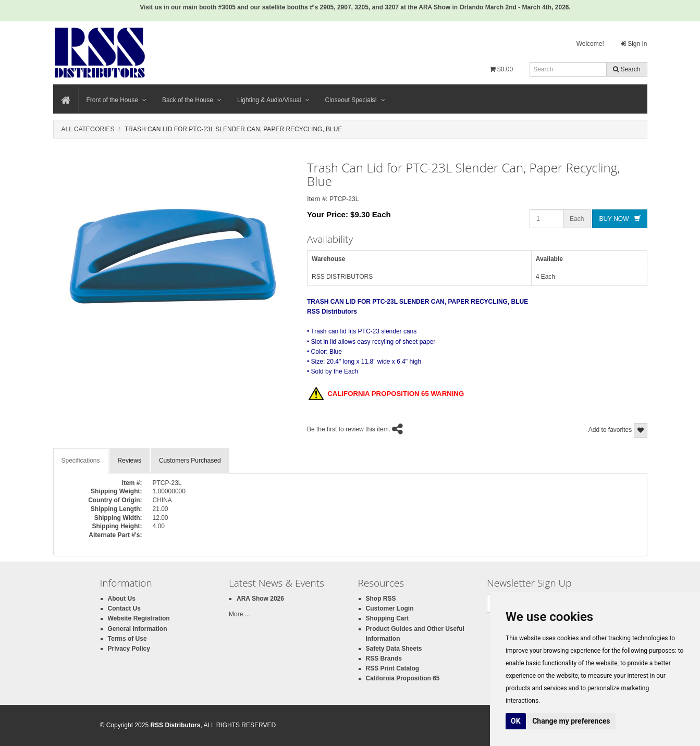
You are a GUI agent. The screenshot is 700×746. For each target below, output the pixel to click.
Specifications (81, 461)
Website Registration (139, 618)
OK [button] (516, 721)
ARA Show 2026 (260, 599)
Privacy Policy (129, 649)
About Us (122, 599)
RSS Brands (384, 658)
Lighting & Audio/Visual (273, 100)
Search (627, 69)
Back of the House (192, 100)
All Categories (88, 129)
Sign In (634, 44)
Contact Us (124, 608)
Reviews (130, 461)
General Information (138, 629)
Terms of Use (127, 639)
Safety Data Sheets (394, 649)
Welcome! (590, 44)
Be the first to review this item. (349, 429)
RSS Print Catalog (393, 668)
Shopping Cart (388, 618)
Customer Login (390, 608)
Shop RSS (381, 599)
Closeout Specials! (355, 100)
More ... (240, 614)
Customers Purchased (190, 461)
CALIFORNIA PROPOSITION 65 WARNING (386, 394)
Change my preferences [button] (571, 721)
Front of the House (116, 100)
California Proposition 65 (403, 678)
